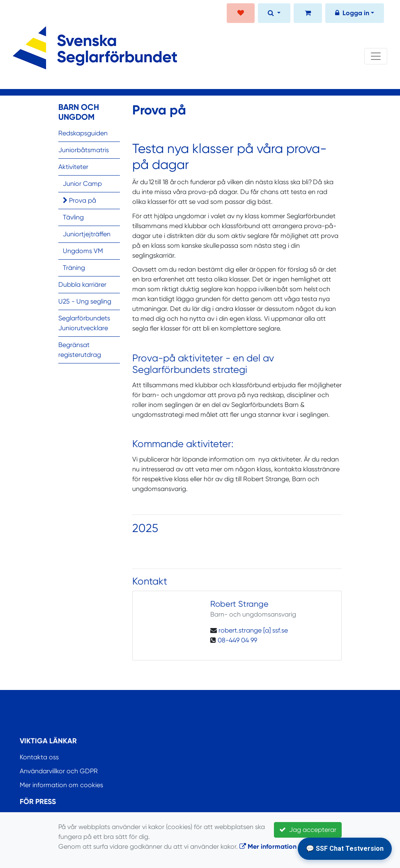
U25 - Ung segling (85, 301)
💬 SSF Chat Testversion (345, 849)
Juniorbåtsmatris (84, 150)
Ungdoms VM (83, 251)
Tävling (73, 217)
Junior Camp (82, 184)
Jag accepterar (308, 830)
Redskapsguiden (83, 133)
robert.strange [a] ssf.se (253, 630)
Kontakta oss (39, 757)
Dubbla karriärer (82, 284)
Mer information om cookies (61, 785)
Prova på (79, 200)
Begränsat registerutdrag (80, 350)
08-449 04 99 (237, 640)
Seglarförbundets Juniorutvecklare (84, 323)
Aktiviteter (73, 167)
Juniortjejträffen (87, 234)
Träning (74, 268)
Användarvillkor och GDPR (59, 771)
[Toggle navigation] (376, 56)
